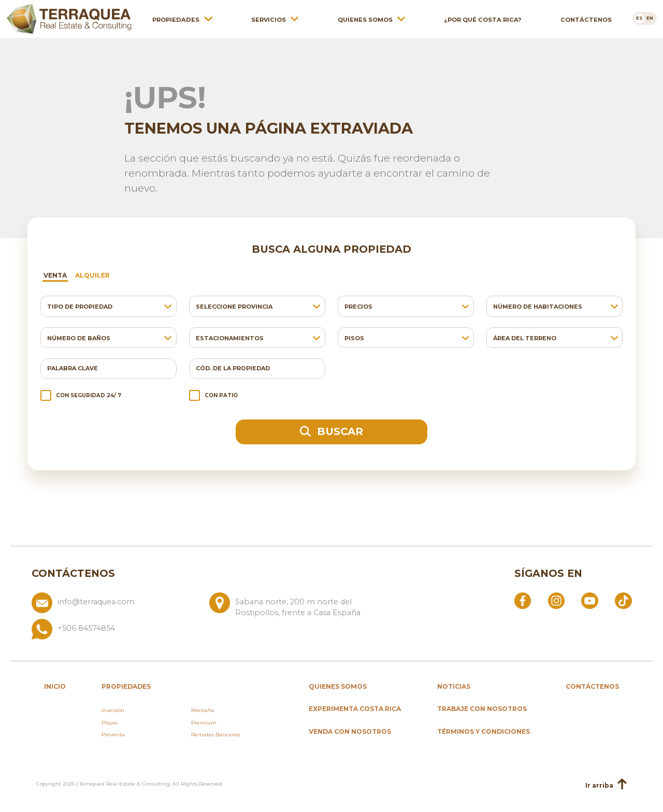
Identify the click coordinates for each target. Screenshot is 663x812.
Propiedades (176, 19)
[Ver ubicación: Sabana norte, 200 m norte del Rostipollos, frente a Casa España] (294, 606)
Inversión (113, 710)
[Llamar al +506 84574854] (205, 629)
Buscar (331, 431)
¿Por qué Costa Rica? (482, 19)
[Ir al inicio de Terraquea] (69, 18)
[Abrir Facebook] (523, 600)
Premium (204, 723)
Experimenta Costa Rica (355, 709)
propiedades (126, 686)
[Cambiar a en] (650, 18)
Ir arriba (606, 785)
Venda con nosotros (350, 731)
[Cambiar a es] (639, 18)
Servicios (269, 19)
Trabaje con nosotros (482, 709)
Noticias (454, 686)
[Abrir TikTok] (623, 600)
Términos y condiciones (484, 731)
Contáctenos (586, 19)
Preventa (113, 735)
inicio (55, 686)
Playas (110, 723)
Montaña (203, 710)
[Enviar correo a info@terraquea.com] (116, 606)
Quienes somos (365, 19)
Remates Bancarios (215, 735)
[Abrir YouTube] (589, 600)
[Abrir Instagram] (556, 600)
